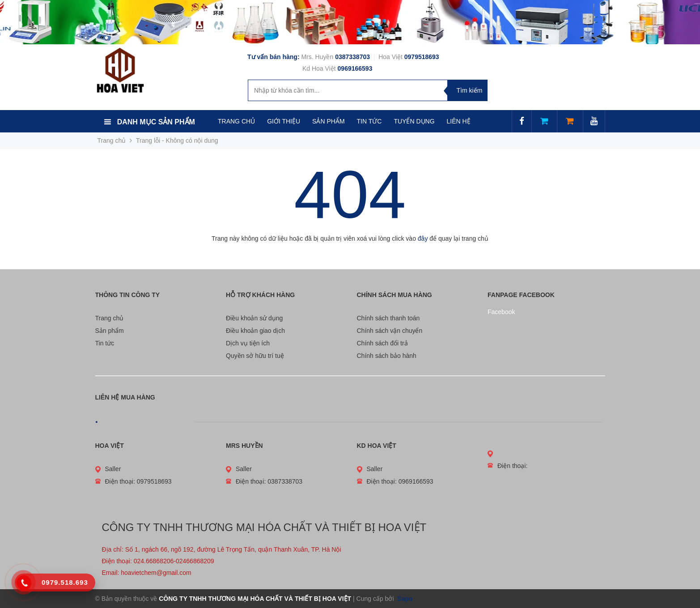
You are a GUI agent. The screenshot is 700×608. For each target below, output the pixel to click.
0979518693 (422, 57)
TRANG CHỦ (236, 121)
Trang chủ (110, 318)
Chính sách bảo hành (387, 356)
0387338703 (353, 57)
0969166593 (355, 68)
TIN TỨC (369, 121)
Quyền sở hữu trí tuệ (255, 356)
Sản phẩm (110, 331)
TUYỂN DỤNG (414, 121)
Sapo (404, 599)
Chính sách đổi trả (382, 343)
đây (423, 238)
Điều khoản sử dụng (254, 318)
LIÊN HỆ (459, 121)
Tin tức (105, 343)
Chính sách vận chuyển (390, 331)
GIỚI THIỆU (284, 121)
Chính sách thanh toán (388, 318)
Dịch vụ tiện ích (248, 343)
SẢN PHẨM (328, 121)
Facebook (501, 312)
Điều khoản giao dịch (255, 331)
